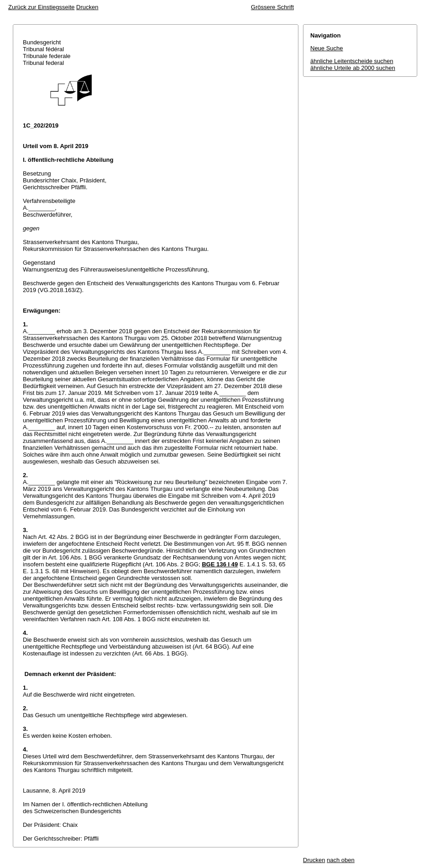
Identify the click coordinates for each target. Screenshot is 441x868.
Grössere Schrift (272, 7)
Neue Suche (327, 48)
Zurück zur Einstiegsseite (41, 7)
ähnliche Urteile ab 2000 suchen (353, 68)
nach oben (341, 860)
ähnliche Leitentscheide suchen (352, 61)
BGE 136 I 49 (220, 564)
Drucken (87, 7)
